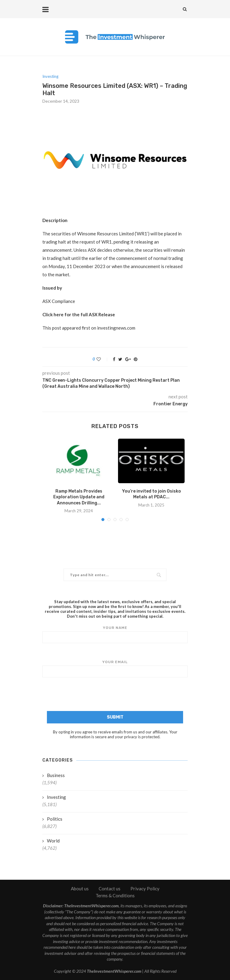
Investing (50, 76)
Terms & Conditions (115, 895)
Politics (55, 819)
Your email (115, 669)
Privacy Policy (145, 889)
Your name (115, 634)
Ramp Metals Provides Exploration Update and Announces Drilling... (79, 497)
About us (80, 889)
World (53, 841)
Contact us (110, 889)
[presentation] (115, 695)
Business (56, 775)
